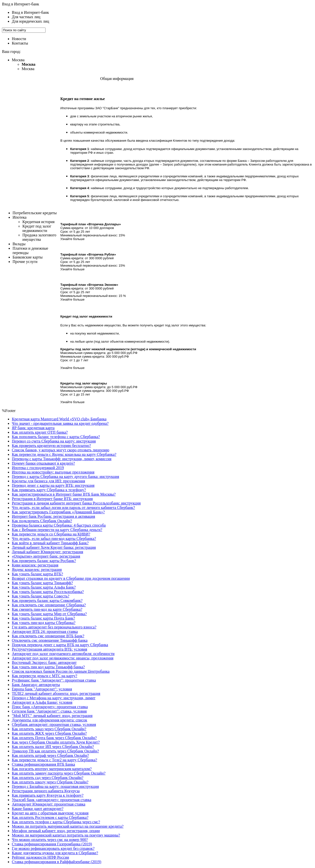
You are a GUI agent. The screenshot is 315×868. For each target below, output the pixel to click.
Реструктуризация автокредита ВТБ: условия (49, 649)
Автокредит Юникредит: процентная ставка (49, 804)
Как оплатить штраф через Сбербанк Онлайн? (50, 755)
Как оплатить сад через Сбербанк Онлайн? (48, 778)
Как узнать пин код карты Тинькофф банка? (48, 667)
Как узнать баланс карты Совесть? (41, 596)
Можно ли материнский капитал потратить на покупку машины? (66, 835)
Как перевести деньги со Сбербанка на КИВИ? (51, 534)
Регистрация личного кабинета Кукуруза (46, 791)
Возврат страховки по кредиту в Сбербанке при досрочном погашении (71, 578)
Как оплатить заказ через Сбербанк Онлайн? (49, 729)
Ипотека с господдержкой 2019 (38, 468)
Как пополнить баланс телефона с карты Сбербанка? (56, 437)
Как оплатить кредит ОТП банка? (40, 432)
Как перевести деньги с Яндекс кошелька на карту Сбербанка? (64, 454)
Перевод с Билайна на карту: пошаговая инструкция (55, 786)
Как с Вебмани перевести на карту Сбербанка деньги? (57, 530)
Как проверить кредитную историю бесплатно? (51, 446)
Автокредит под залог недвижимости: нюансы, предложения (63, 658)
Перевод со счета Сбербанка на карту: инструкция (54, 441)
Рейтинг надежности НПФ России (40, 857)
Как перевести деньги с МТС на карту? (45, 676)
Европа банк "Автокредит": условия (42, 689)
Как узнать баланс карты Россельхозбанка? (48, 592)
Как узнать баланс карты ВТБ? (37, 574)
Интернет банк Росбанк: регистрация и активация (53, 516)
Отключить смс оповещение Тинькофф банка (50, 640)
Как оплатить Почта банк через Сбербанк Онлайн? (54, 738)
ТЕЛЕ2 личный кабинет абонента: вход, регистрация (56, 693)
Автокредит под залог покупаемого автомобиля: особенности (63, 654)
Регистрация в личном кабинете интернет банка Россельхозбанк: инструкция (76, 503)
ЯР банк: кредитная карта (33, 428)
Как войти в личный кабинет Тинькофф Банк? (50, 543)
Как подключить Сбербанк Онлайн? (42, 521)
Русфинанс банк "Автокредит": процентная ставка (54, 680)
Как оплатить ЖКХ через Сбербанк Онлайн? (49, 733)
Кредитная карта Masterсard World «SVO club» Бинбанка (59, 419)
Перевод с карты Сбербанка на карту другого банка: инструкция (65, 477)
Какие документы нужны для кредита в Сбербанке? (55, 853)
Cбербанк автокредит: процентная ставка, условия (54, 724)
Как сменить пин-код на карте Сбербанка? (47, 609)
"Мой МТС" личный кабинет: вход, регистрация (52, 716)
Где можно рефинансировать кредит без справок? (53, 848)
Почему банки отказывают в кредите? (43, 463)
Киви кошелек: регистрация (35, 565)
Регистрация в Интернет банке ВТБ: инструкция (52, 499)
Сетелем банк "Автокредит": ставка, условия (49, 711)
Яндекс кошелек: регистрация (37, 570)
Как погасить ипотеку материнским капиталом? (52, 769)
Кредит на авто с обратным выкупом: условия (50, 813)
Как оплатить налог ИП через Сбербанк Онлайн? (53, 747)
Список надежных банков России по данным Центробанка (61, 671)
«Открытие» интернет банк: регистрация (46, 556)
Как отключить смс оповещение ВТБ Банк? (48, 636)
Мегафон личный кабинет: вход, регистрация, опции (56, 831)
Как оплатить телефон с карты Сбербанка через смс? (56, 822)
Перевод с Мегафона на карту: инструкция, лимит (54, 698)
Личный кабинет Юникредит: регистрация (47, 552)
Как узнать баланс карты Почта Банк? (43, 618)
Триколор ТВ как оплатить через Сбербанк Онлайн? (55, 751)
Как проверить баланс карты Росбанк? (44, 561)
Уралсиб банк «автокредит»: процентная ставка (52, 800)
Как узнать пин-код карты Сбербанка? (44, 623)
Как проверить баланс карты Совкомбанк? (47, 601)
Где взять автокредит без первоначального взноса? (54, 627)
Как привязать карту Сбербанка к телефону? (49, 490)
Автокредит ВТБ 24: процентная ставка (45, 632)
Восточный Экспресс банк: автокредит (44, 662)
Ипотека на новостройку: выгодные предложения (53, 472)
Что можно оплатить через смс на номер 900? (50, 840)
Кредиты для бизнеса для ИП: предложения (48, 481)
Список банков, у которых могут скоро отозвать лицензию (61, 450)
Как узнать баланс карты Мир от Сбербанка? (49, 614)
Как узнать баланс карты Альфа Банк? (44, 587)
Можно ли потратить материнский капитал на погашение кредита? (68, 826)
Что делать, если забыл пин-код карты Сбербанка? (54, 539)
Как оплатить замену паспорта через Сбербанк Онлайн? (59, 773)
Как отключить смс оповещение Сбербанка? (49, 605)
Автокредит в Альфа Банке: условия (42, 702)
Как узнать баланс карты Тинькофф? (42, 583)
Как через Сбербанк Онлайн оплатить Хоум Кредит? (56, 742)
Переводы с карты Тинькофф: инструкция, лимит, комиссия (62, 459)
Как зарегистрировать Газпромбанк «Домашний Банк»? (58, 512)
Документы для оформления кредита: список (49, 720)
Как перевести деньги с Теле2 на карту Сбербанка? (55, 760)
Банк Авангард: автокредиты (36, 685)
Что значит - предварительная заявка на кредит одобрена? (60, 423)
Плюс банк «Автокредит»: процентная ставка (50, 707)
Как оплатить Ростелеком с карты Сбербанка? (50, 817)
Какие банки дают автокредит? (38, 809)
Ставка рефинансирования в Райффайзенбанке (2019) (56, 862)
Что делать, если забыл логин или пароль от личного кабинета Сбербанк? (73, 508)
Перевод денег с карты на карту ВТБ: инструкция (53, 485)
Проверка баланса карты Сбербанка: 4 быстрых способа (59, 525)
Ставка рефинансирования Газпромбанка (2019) (52, 844)
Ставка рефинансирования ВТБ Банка (43, 764)
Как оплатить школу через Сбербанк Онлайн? (50, 782)
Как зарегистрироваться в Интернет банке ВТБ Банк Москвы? (64, 494)
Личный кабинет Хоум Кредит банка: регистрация (54, 547)
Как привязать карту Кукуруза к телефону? (48, 795)
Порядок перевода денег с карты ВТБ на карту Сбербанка (60, 645)
